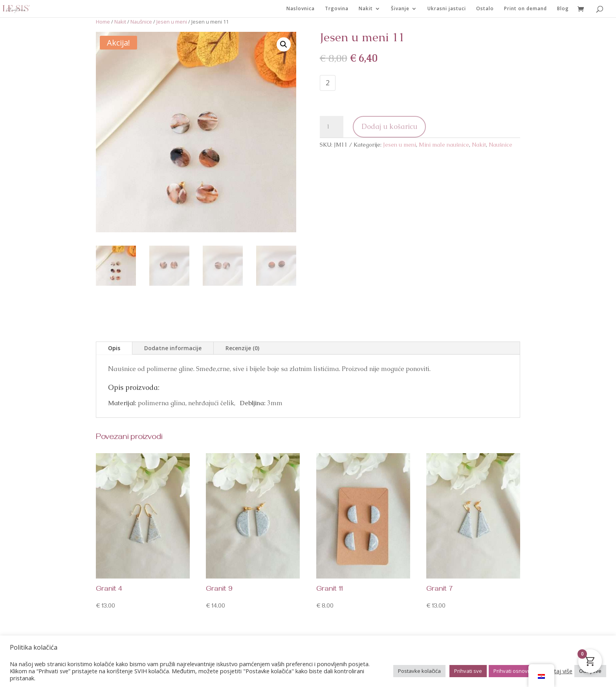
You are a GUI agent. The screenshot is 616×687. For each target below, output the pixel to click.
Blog (563, 9)
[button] (284, 44)
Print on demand (525, 9)
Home (103, 22)
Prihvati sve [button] (468, 671)
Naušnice (141, 22)
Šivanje (400, 9)
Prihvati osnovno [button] (514, 671)
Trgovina (337, 9)
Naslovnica (301, 9)
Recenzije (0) (242, 348)
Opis (114, 348)
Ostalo (485, 9)
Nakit (366, 9)
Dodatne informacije (173, 348)
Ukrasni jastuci (447, 9)
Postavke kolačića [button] (419, 671)
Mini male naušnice (444, 145)
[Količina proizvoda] (332, 127)
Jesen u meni (172, 22)
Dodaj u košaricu (389, 126)
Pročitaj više (556, 671)
